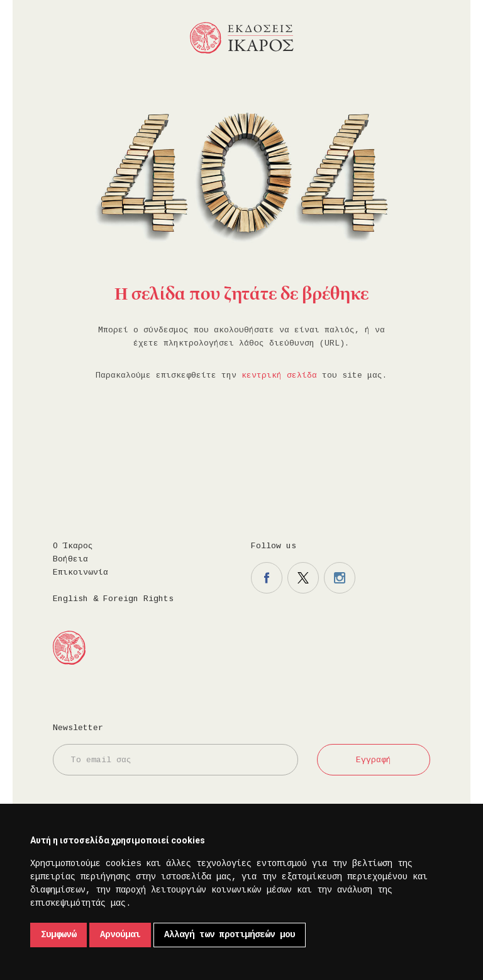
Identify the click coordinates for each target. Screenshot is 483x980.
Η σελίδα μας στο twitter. (303, 578)
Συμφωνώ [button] (58, 935)
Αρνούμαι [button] (120, 935)
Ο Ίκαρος (73, 546)
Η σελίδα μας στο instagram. (340, 578)
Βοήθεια (70, 559)
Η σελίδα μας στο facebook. (267, 578)
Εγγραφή (374, 760)
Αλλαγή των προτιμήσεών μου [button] (230, 935)
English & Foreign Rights (113, 599)
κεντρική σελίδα (279, 375)
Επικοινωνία (80, 572)
